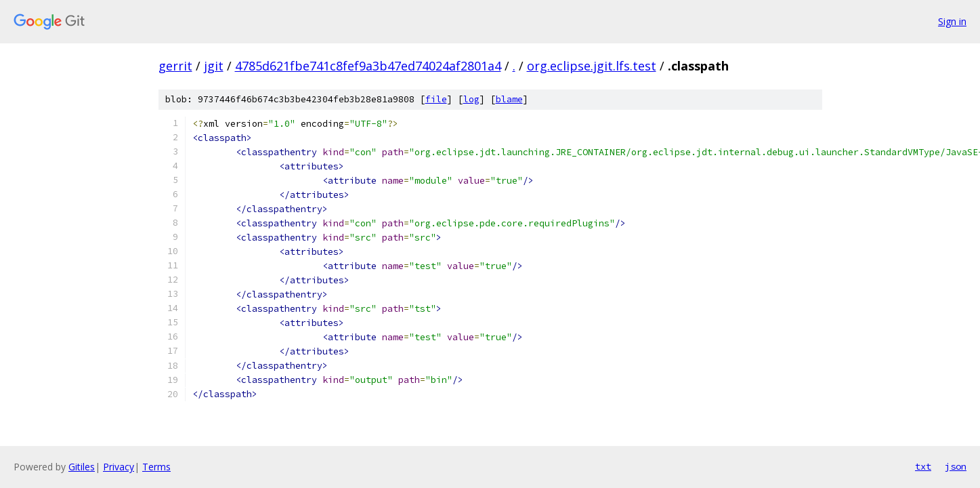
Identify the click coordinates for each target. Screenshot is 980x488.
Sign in (952, 21)
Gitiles (82, 467)
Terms (156, 467)
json (956, 466)
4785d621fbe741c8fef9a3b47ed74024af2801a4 (368, 66)
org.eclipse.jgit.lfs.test (592, 66)
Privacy (119, 467)
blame (509, 99)
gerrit (175, 66)
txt (923, 466)
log (471, 99)
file (436, 99)
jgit (214, 66)
